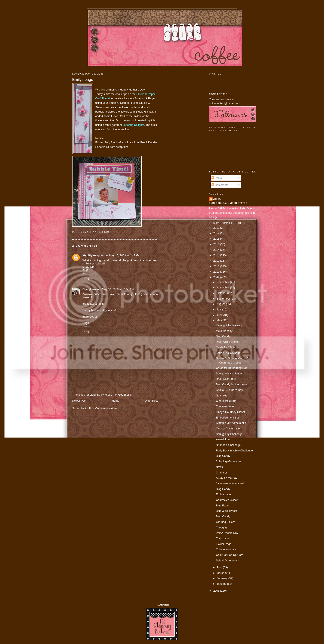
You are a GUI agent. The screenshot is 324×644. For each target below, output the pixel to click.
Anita (217, 199)
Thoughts (222, 528)
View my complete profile (227, 223)
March (221, 573)
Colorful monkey (226, 549)
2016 (217, 239)
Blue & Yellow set (227, 511)
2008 (217, 591)
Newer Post (79, 401)
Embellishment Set (227, 418)
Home (115, 401)
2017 (217, 233)
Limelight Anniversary (229, 325)
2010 (217, 272)
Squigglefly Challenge (229, 434)
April (220, 567)
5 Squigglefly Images (229, 461)
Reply (86, 278)
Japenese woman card (230, 483)
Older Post (151, 401)
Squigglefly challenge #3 (231, 373)
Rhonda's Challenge (228, 445)
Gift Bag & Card (226, 522)
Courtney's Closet (227, 500)
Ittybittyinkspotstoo (95, 255)
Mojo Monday (224, 331)
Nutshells (222, 395)
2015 (217, 244)
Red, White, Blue (226, 379)
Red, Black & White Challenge (234, 450)
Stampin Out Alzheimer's (231, 423)
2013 (217, 255)
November (223, 287)
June (220, 315)
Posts (217, 178)
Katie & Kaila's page (228, 353)
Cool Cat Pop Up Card (230, 555)
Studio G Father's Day (229, 390)
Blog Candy (223, 336)
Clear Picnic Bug (226, 401)
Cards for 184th (226, 347)
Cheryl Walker (92, 289)
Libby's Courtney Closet (230, 412)
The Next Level (225, 406)
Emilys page (83, 80)
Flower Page (224, 544)
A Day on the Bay (227, 478)
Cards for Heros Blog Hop (232, 368)
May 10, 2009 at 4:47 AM (124, 255)
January (222, 584)
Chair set (221, 473)
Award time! (223, 439)
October (222, 293)
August (221, 304)
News (219, 467)
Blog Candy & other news (232, 384)
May (220, 320)
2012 (217, 261)
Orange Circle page (228, 428)
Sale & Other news (227, 560)
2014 (217, 250)
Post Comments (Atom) (103, 408)
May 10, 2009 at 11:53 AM (118, 289)
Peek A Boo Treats (227, 342)
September (224, 299)
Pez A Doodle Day (227, 533)
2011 (217, 266)
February (223, 578)
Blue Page (222, 505)
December (223, 282)
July (219, 309)
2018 (217, 228)
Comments (220, 185)
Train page (223, 538)
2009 (217, 277)
